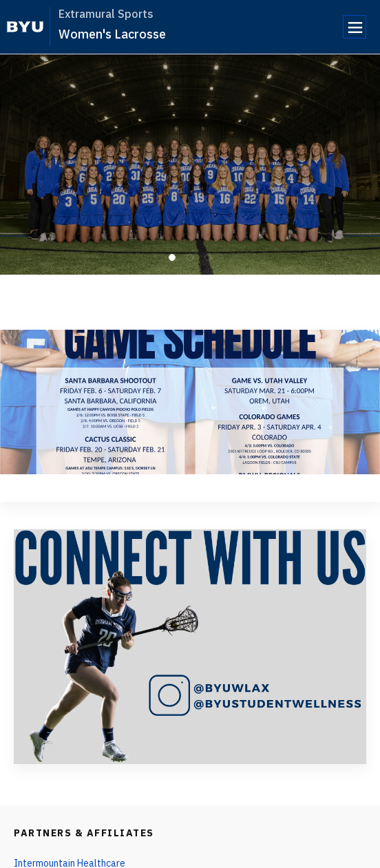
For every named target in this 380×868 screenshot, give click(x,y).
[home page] (25, 27)
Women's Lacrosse (112, 34)
